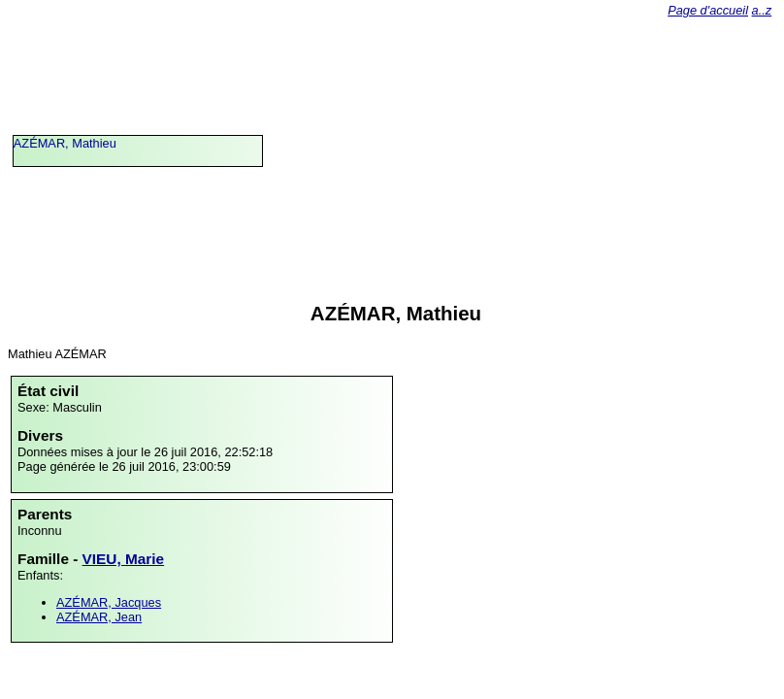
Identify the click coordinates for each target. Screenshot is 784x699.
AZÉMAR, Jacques (109, 602)
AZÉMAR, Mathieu (65, 143)
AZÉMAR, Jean (99, 617)
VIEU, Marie (124, 559)
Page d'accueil (708, 10)
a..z (762, 10)
